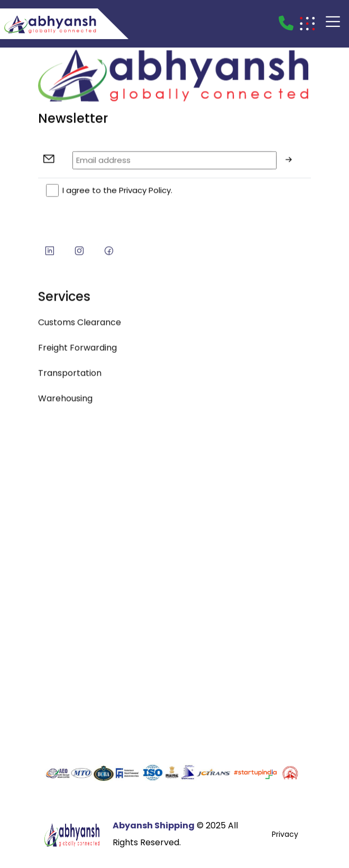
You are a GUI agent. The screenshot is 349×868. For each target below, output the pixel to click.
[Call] (286, 24)
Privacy (285, 834)
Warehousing (65, 402)
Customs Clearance (80, 326)
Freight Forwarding (77, 352)
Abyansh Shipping (154, 825)
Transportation (70, 377)
